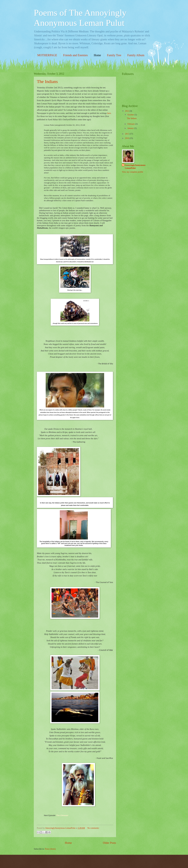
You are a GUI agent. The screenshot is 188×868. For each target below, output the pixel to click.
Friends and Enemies (75, 55)
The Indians (47, 81)
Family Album (136, 55)
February (131, 124)
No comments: (93, 828)
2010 (127, 138)
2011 (127, 134)
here (109, 113)
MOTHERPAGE (47, 55)
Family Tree (114, 55)
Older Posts (109, 843)
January (131, 128)
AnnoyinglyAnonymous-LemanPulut (135, 167)
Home (97, 55)
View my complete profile (132, 172)
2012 (127, 111)
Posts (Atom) (50, 849)
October (131, 115)
